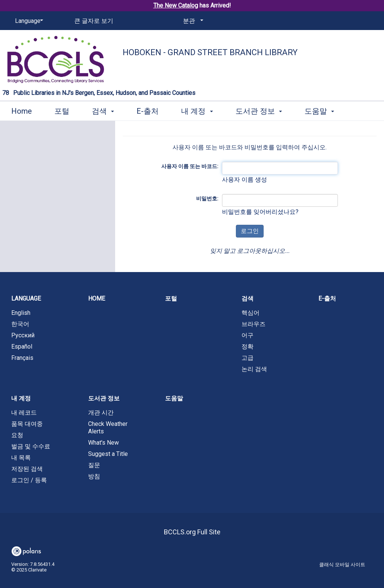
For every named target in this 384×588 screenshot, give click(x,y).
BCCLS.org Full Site (192, 532)
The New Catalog (176, 5)
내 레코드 (24, 413)
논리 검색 (254, 369)
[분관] (192, 21)
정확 (247, 347)
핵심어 (250, 313)
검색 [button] (103, 111)
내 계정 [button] (197, 111)
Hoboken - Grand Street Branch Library (210, 52)
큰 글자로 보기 (94, 21)
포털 (62, 111)
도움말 (174, 398)
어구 (247, 335)
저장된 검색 (27, 469)
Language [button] (26, 299)
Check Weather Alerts (108, 428)
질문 (94, 465)
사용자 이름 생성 (244, 180)
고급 (247, 358)
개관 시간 (101, 413)
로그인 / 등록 (29, 480)
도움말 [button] (319, 111)
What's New (103, 443)
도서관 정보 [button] (259, 111)
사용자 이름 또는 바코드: (190, 166)
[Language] (28, 21)
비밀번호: (207, 199)
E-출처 (148, 111)
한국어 (20, 324)
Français (22, 358)
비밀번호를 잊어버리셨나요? (260, 212)
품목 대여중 (27, 424)
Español (22, 347)
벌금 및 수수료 (31, 446)
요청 (17, 435)
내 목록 (21, 458)
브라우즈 (253, 324)
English (21, 313)
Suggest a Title (108, 454)
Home (22, 111)
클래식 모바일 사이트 (342, 565)
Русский (23, 335)
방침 (94, 476)
